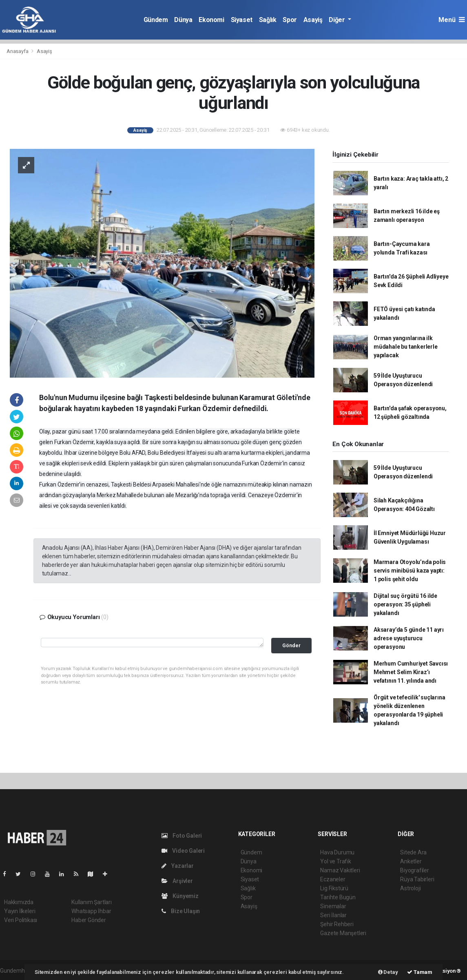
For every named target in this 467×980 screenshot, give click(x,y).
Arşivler (177, 881)
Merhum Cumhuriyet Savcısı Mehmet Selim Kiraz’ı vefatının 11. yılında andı (411, 672)
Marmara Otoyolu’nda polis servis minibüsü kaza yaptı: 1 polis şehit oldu (410, 571)
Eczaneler (333, 879)
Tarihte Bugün (338, 897)
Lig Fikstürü (334, 888)
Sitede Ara (413, 852)
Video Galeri (183, 851)
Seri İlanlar (333, 915)
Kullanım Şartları (92, 902)
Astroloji (410, 888)
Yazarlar (178, 866)
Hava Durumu (337, 852)
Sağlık (268, 20)
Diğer (338, 20)
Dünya (183, 20)
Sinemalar (333, 906)
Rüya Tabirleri (417, 879)
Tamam (420, 972)
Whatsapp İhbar (91, 911)
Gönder (291, 645)
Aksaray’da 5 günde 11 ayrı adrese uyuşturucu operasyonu (409, 638)
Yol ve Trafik (336, 861)
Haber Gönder (89, 920)
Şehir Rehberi (337, 924)
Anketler (411, 861)
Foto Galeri (182, 836)
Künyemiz (180, 896)
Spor (290, 20)
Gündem (156, 20)
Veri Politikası (21, 920)
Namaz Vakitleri (340, 870)
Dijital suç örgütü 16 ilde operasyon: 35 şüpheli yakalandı (405, 604)
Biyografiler (415, 870)
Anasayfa (18, 51)
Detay (388, 972)
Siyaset (242, 20)
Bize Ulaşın (181, 911)
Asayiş (313, 20)
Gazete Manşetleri (343, 933)
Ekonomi (211, 20)
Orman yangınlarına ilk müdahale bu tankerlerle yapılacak (406, 347)
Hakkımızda (19, 902)
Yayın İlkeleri (20, 911)
